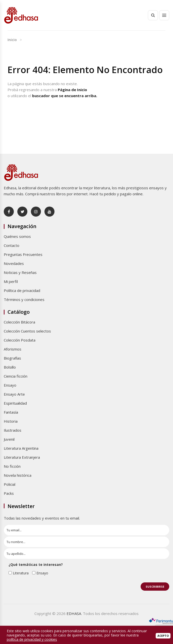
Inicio (12, 40)
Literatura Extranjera (22, 457)
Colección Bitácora (19, 322)
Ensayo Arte (14, 394)
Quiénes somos (17, 236)
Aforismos (13, 349)
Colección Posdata (20, 340)
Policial (10, 484)
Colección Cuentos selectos (27, 331)
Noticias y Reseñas (20, 272)
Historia (11, 421)
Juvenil (9, 439)
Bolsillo (10, 367)
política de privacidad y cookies (32, 639)
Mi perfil (11, 281)
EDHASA (74, 613)
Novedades (14, 263)
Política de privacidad (22, 290)
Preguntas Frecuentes (23, 254)
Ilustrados (13, 430)
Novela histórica (18, 475)
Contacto (12, 245)
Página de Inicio (72, 90)
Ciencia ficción (16, 376)
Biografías (12, 358)
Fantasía (11, 412)
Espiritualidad (15, 403)
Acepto (163, 636)
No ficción (12, 466)
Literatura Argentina (21, 448)
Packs (9, 493)
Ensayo (10, 385)
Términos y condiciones (24, 299)
